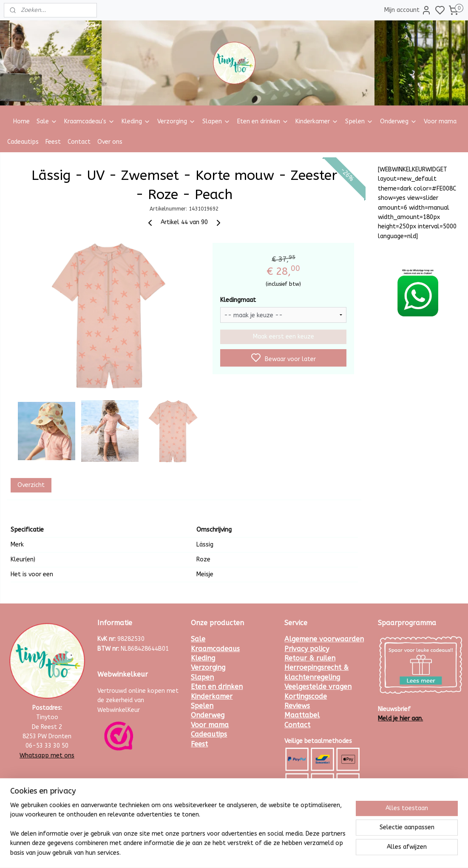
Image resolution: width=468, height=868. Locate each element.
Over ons (110, 142)
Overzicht (31, 485)
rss (274, 852)
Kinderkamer (317, 121)
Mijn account (408, 10)
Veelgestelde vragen (318, 687)
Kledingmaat (238, 300)
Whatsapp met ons (47, 756)
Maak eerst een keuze (283, 337)
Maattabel (302, 715)
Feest (53, 142)
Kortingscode (306, 696)
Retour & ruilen (310, 658)
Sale (47, 121)
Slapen (216, 121)
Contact (79, 142)
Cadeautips (23, 142)
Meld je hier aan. (400, 719)
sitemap (257, 852)
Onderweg (399, 121)
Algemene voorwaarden (324, 639)
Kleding (136, 121)
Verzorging (176, 121)
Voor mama (440, 121)
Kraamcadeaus (215, 649)
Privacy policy (307, 649)
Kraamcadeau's (89, 121)
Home (21, 121)
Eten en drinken (263, 121)
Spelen (359, 121)
